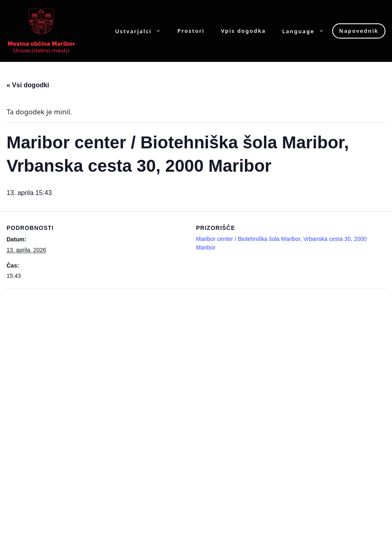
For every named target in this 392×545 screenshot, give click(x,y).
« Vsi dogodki (28, 85)
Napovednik (359, 31)
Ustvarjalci (142, 31)
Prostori (191, 31)
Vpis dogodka (244, 31)
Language (307, 31)
